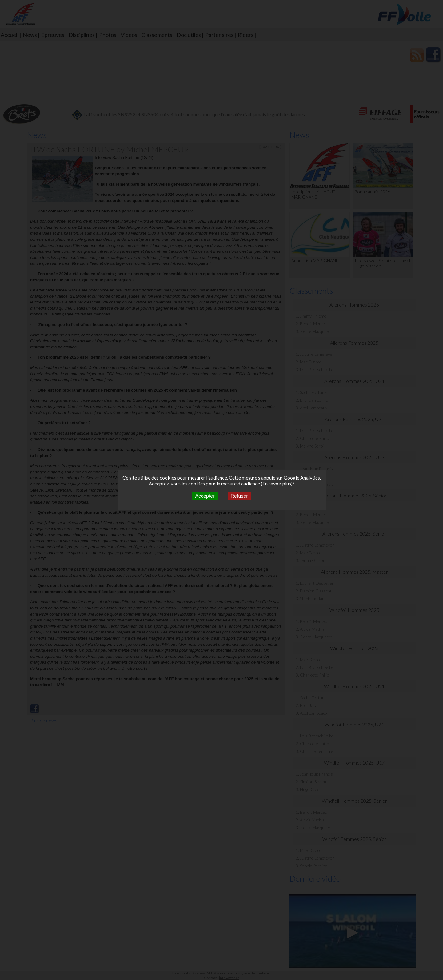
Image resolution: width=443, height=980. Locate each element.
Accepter (205, 496)
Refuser (239, 496)
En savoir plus (277, 483)
